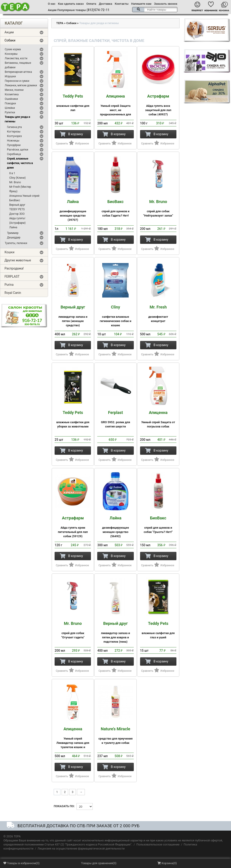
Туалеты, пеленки (16, 243)
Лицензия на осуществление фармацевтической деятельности (81, 849)
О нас (52, 4)
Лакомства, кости (16, 58)
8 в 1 (12, 173)
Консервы (11, 54)
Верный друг (17, 205)
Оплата (91, 4)
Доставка (105, 4)
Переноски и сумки (17, 81)
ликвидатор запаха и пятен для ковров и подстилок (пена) (115, 632)
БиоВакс (15, 200)
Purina (9, 285)
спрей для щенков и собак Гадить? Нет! (115, 208)
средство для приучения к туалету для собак (115, 736)
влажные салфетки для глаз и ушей (158, 630)
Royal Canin (13, 293)
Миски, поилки (14, 90)
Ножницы (13, 141)
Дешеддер (14, 238)
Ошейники (11, 99)
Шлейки (10, 108)
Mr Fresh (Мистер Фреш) (20, 189)
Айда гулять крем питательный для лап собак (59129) (73, 527)
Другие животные (18, 260)
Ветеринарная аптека (18, 72)
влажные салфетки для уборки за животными (73, 419)
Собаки (10, 40)
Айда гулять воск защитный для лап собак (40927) (158, 105)
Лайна (13, 227)
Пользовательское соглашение (158, 844)
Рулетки (10, 112)
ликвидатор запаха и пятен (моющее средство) (73, 316)
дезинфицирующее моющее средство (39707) (73, 210)
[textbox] (155, 10)
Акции (52, 10)
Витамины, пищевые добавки (18, 65)
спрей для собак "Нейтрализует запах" (158, 208)
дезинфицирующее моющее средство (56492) (115, 527)
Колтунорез (14, 136)
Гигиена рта (14, 127)
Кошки (9, 252)
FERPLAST (12, 276)
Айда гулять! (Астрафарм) (17, 221)
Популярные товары (72, 10)
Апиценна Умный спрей (24, 196)
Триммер (13, 233)
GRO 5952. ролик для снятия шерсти (115, 419)
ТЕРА (60, 23)
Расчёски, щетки (18, 150)
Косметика (12, 94)
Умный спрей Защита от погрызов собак (158, 419)
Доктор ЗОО (17, 214)
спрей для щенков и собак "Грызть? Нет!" (158, 525)
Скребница (14, 154)
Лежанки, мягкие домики (21, 85)
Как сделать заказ (71, 4)
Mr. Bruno (15, 182)
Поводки (10, 103)
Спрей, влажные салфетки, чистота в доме (20, 163)
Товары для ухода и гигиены (17, 119)
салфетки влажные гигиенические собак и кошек (115, 316)
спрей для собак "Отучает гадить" (73, 630)
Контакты (122, 4)
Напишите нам (141, 4)
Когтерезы (14, 132)
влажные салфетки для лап (73, 103)
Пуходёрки (14, 145)
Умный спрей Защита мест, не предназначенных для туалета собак (115, 107)
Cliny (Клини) (17, 178)
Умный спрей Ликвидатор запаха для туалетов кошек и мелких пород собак (73, 740)
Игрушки (10, 76)
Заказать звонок (166, 4)
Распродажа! (14, 268)
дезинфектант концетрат (158, 314)
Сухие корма (13, 49)
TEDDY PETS (17, 209)
